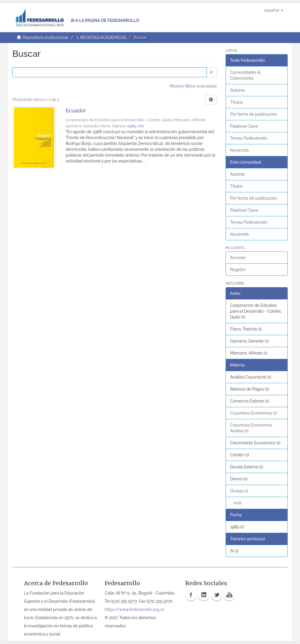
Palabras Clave (244, 126)
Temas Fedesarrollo (249, 138)
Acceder (238, 258)
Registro (238, 270)
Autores (238, 90)
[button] (274, 10)
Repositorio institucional (45, 37)
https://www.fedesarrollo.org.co (134, 609)
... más (236, 503)
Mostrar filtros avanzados (193, 86)
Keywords (240, 150)
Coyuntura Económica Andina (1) (251, 428)
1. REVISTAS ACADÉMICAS (101, 37)
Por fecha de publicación (254, 114)
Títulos (237, 102)
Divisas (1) (239, 491)
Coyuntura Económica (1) (254, 413)
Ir (212, 72)
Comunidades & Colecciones (245, 75)
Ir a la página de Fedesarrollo (105, 20)
